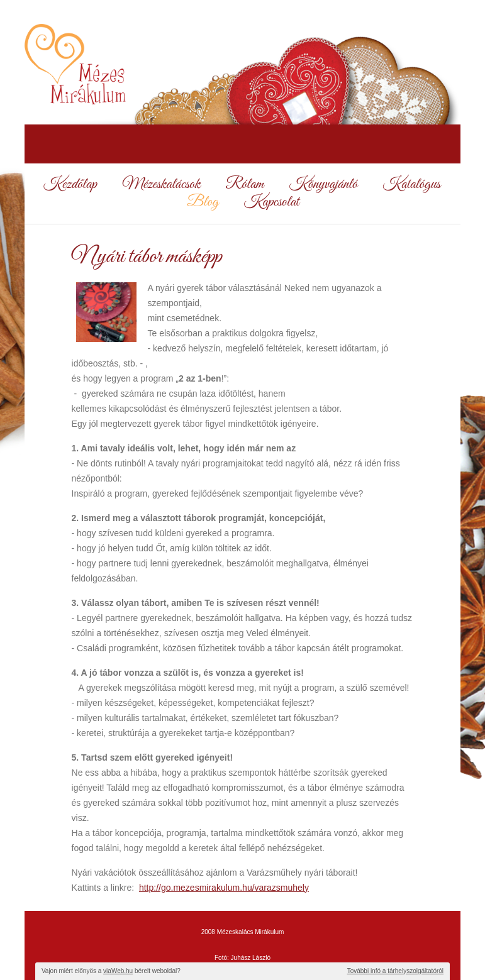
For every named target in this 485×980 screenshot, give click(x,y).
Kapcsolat (271, 202)
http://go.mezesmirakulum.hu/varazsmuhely (224, 888)
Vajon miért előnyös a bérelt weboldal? (111, 971)
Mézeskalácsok (161, 185)
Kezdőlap (70, 185)
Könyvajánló (323, 185)
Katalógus (411, 185)
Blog (203, 202)
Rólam (244, 185)
